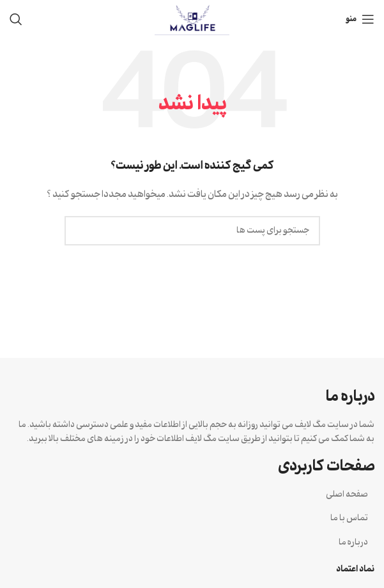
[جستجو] (16, 19)
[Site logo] (192, 19)
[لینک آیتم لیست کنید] (192, 495)
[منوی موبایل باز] (360, 19)
